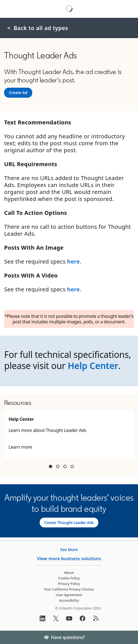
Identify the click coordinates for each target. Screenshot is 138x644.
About (69, 573)
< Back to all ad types (38, 28)
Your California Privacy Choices (69, 589)
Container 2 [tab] (58, 466)
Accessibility (69, 600)
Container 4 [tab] (72, 466)
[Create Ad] (18, 93)
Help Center (93, 366)
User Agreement (69, 595)
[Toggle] (129, 637)
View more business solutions (69, 559)
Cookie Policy (69, 578)
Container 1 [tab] (51, 466)
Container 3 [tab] (65, 466)
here (74, 261)
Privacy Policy (69, 584)
